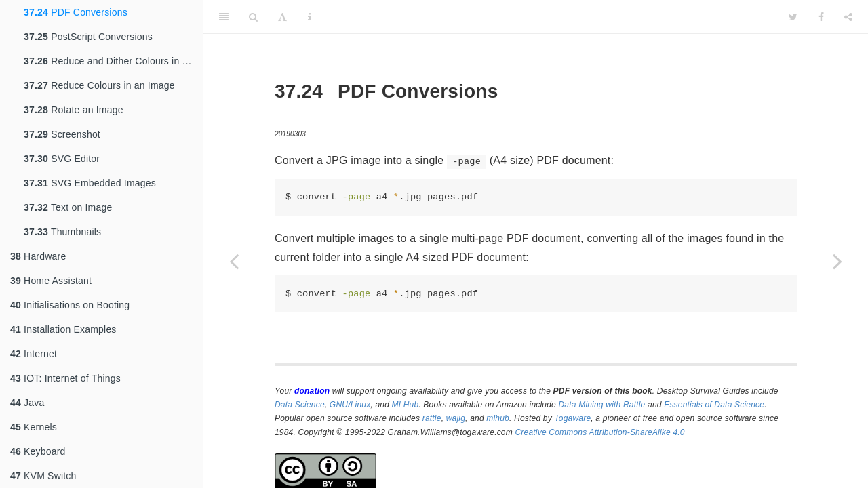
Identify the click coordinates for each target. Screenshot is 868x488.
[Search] (253, 17)
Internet (34, 354)
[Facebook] (821, 17)
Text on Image (68, 207)
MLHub (406, 405)
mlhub (498, 418)
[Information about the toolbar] (310, 17)
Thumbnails (62, 232)
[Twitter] (793, 17)
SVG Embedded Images (90, 183)
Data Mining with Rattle (602, 405)
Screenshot (62, 134)
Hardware (38, 256)
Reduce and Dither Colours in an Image (113, 61)
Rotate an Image (74, 110)
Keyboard (38, 451)
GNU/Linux (350, 405)
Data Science (300, 405)
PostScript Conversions (88, 37)
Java (27, 403)
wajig (456, 418)
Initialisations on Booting (70, 305)
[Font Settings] (282, 17)
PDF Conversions (76, 12)
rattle (432, 418)
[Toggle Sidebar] (224, 17)
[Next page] (837, 261)
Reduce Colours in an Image (99, 85)
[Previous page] (234, 261)
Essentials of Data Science (714, 405)
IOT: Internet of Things (65, 378)
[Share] (848, 17)
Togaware (572, 418)
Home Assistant (51, 281)
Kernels (34, 427)
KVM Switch (43, 476)
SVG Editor (62, 159)
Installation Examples (63, 329)
